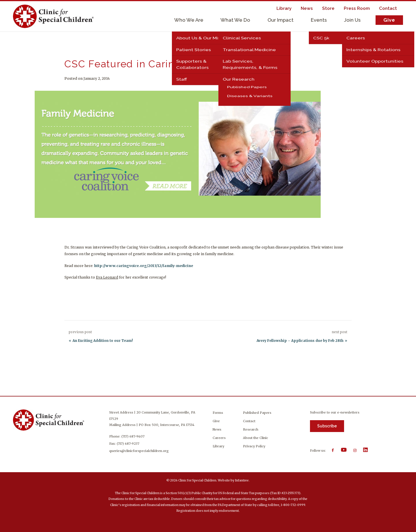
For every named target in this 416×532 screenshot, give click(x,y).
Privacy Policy (254, 446)
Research (251, 429)
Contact (249, 421)
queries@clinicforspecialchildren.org (140, 451)
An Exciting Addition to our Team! (103, 341)
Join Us (352, 20)
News (217, 429)
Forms (218, 413)
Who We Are (189, 20)
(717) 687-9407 (134, 436)
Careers (219, 438)
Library (218, 446)
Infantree (242, 480)
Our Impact (281, 20)
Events (319, 20)
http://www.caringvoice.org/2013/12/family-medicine (144, 266)
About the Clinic (256, 438)
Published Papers (257, 413)
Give (389, 20)
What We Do (235, 20)
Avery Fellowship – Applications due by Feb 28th (300, 341)
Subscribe (327, 426)
